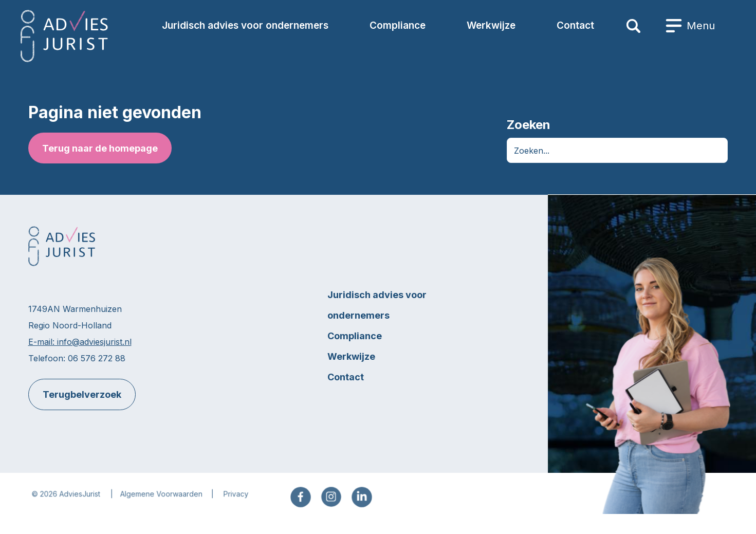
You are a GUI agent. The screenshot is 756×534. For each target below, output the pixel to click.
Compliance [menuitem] (398, 25)
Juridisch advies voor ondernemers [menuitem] (245, 25)
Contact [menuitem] (575, 25)
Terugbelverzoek (81, 395)
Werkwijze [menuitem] (491, 25)
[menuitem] (690, 26)
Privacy (237, 500)
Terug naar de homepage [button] (99, 148)
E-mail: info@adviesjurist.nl (79, 342)
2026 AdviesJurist (72, 500)
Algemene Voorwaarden (163, 500)
